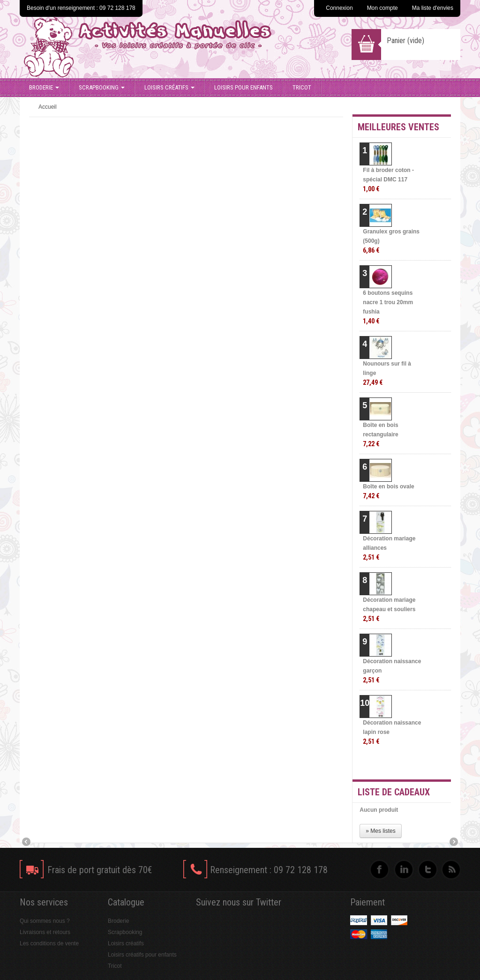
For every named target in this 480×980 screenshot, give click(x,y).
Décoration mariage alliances (389, 548)
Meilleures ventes (398, 127)
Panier (405, 41)
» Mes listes (380, 831)
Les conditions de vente (49, 943)
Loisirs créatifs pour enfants (142, 955)
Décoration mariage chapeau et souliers (389, 610)
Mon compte (382, 8)
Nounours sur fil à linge (387, 373)
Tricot (302, 87)
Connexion (339, 8)
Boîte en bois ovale (388, 491)
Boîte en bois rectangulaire (380, 435)
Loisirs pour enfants (244, 87)
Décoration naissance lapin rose (392, 732)
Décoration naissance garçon (392, 671)
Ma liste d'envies (433, 8)
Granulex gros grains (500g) (391, 241)
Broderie (44, 87)
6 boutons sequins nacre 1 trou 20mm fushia (388, 307)
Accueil (48, 107)
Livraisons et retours (45, 932)
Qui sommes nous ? (45, 921)
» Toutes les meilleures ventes (414, 764)
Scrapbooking (102, 87)
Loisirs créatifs (169, 87)
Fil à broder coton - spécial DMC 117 (388, 180)
